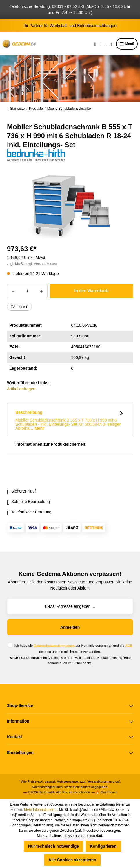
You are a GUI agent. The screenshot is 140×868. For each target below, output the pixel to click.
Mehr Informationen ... (41, 810)
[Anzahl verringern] (13, 291)
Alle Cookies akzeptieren (72, 860)
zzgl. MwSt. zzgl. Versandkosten (32, 264)
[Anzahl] (27, 291)
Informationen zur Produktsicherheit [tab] (50, 444)
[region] (70, 206)
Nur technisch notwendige (53, 846)
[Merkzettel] (100, 44)
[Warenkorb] (111, 44)
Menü (127, 44)
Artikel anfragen (21, 389)
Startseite (16, 109)
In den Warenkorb (91, 291)
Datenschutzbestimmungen (54, 645)
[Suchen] (95, 44)
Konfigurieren (103, 846)
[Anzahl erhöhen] (42, 291)
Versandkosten (98, 781)
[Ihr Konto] (106, 44)
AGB (129, 645)
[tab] (70, 420)
